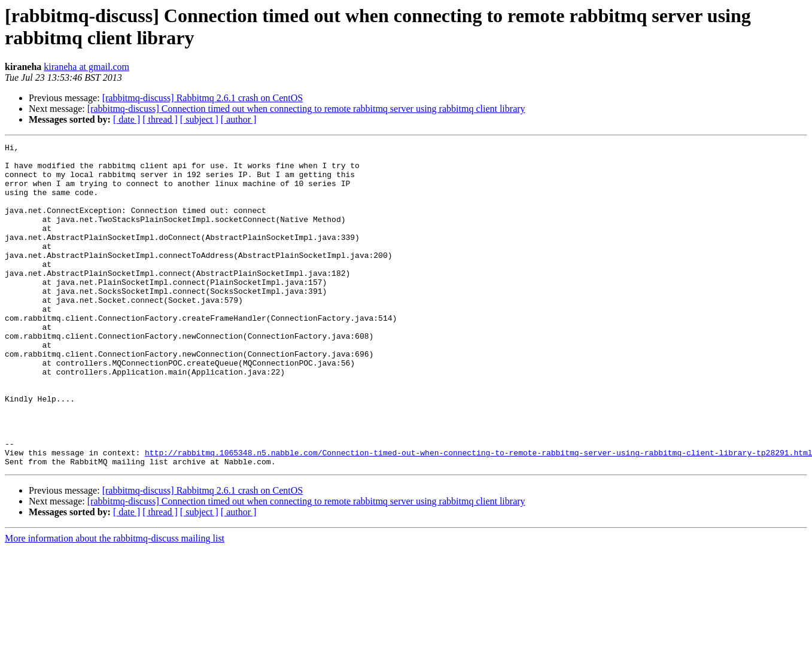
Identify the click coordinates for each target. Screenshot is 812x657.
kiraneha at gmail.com (86, 67)
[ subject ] (199, 119)
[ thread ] (160, 119)
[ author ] (239, 119)
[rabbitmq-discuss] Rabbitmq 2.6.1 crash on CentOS (203, 98)
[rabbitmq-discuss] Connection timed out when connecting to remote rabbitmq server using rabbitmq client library (306, 109)
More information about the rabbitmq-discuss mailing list (115, 603)
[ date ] (127, 119)
